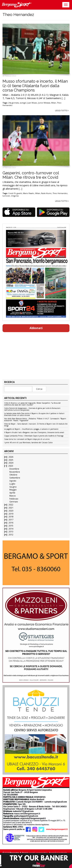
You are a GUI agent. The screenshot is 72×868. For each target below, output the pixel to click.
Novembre (15, 472)
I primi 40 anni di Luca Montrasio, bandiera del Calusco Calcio (28, 443)
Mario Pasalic (29, 193)
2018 (11, 517)
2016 (11, 523)
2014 (11, 529)
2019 (11, 514)
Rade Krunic (46, 193)
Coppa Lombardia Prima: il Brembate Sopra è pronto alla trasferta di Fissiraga (34, 436)
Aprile (12, 493)
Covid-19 (12, 193)
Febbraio (14, 499)
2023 (11, 466)
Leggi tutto (62, 110)
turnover (6, 196)
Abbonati (36, 328)
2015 (11, 526)
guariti (19, 193)
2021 (11, 508)
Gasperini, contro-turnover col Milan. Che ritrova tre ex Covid (31, 175)
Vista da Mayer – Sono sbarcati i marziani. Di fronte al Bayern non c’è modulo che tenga (36, 425)
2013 (11, 532)
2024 (11, 463)
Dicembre (14, 469)
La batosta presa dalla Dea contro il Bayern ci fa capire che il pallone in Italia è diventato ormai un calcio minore (34, 414)
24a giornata (14, 103)
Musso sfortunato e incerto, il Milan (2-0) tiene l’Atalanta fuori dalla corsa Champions (35, 86)
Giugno (13, 487)
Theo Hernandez (60, 193)
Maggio (13, 490)
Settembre (15, 478)
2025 (11, 460)
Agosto (13, 481)
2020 (11, 511)
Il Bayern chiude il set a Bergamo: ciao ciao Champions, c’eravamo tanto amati (34, 433)
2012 (11, 535)
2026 (11, 457)
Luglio (12, 484)
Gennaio (14, 502)
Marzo (13, 496)
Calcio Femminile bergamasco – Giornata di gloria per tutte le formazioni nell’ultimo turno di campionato (32, 409)
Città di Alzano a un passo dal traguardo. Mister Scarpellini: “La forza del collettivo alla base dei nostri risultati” (32, 404)
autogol (23, 103)
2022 (11, 505)
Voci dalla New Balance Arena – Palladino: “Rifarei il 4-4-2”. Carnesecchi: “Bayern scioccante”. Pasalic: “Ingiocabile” (35, 420)
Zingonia (15, 196)
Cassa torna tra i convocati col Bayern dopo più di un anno (27, 439)
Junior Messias (44, 103)
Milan (54, 103)
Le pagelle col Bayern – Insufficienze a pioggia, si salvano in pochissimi (31, 429)
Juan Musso (32, 103)
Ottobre (13, 475)
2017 (11, 520)
